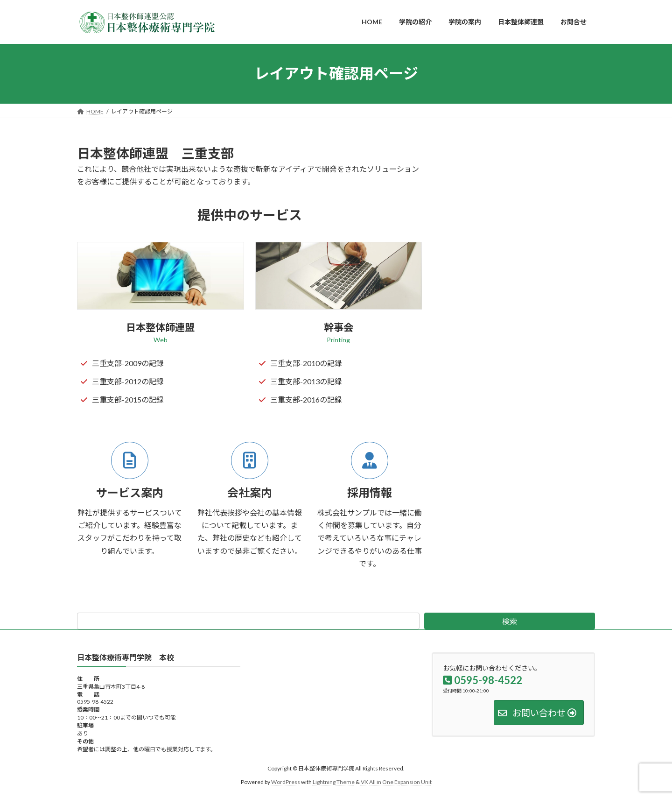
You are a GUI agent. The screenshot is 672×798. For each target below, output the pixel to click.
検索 (510, 621)
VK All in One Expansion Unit (396, 782)
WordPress (286, 782)
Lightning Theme (334, 782)
